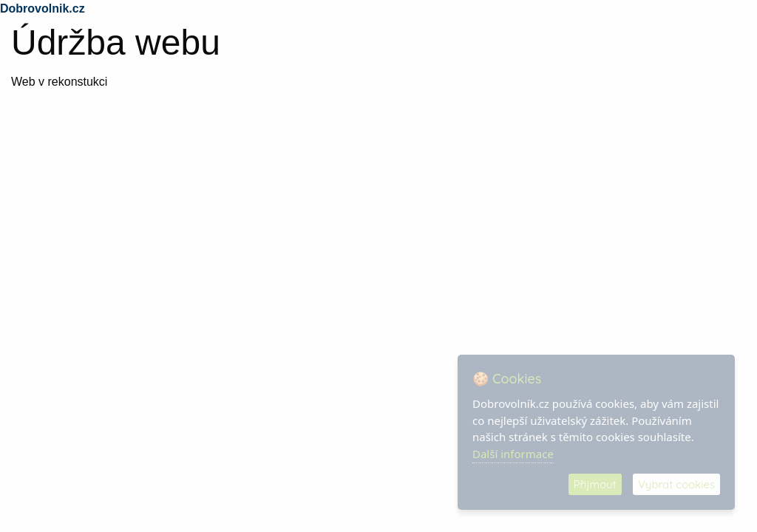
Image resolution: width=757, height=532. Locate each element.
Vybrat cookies (676, 484)
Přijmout (595, 484)
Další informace (513, 454)
